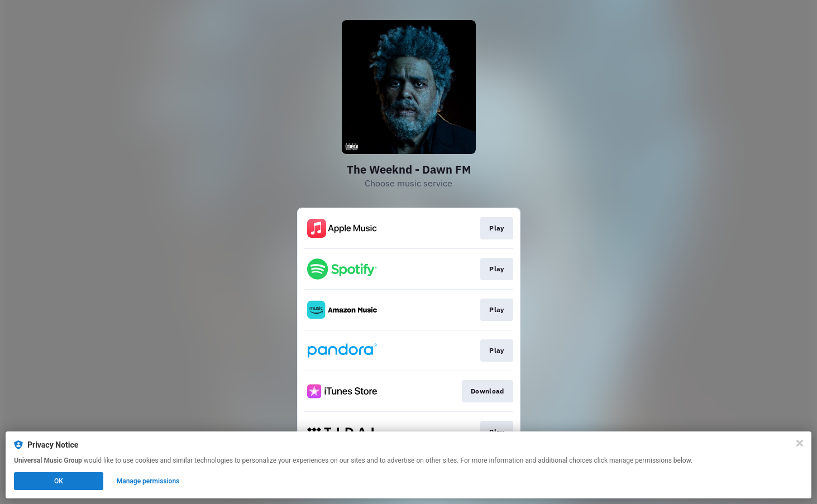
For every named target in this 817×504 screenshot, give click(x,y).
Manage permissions (148, 481)
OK (59, 481)
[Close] (800, 443)
